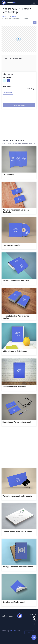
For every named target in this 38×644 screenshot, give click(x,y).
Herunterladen (19, 105)
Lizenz (11, 616)
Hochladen (8, 93)
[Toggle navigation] (34, 3)
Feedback (5, 616)
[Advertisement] (19, 448)
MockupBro (6, 16)
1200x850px (31, 89)
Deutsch (29, 632)
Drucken (15, 16)
